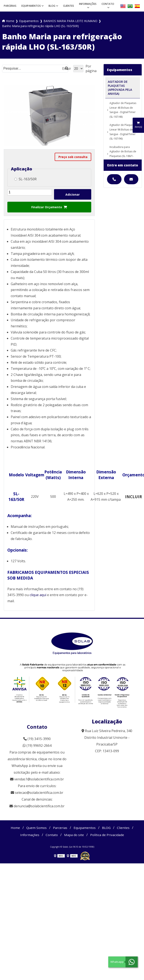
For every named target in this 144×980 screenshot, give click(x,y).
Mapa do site (74, 835)
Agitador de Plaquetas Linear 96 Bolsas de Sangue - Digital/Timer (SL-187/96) (123, 132)
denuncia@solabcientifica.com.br (39, 806)
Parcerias (10, 6)
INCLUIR (133, 497)
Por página (91, 68)
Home (14, 828)
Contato (108, 4)
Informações (88, 4)
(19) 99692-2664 (37, 746)
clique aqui (38, 595)
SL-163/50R (25, 179)
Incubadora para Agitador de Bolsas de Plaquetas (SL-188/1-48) (123, 154)
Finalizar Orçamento (49, 207)
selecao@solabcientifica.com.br (39, 793)
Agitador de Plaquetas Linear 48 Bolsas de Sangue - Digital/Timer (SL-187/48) (123, 110)
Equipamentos (31, 6)
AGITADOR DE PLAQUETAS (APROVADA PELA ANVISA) (120, 88)
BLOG (52, 6)
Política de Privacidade (108, 835)
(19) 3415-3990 (37, 739)
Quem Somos (36, 828)
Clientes (69, 6)
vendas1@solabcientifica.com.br (37, 779)
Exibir (67, 68)
